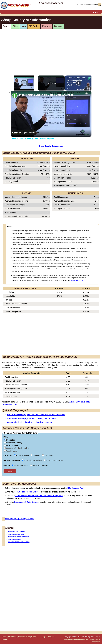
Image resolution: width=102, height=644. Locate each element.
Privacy (51, 637)
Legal (44, 637)
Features (47, 26)
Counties (36, 455)
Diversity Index (11, 445)
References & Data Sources (27, 502)
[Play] (79, 83)
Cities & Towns (22, 455)
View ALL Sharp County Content (20, 519)
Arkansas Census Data (16, 534)
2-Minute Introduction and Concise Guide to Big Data (39, 496)
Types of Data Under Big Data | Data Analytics (46, 95)
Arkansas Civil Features (16, 532)
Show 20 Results (20, 465)
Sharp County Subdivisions (51, 146)
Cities (16, 26)
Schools (58, 26)
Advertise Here (24, 637)
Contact (5, 639)
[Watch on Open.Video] (23, 133)
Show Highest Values (32, 460)
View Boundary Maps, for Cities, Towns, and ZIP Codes (32, 418)
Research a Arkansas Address (19, 542)
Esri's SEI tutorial (77, 280)
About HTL (12, 637)
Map (24, 26)
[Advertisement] (51, 49)
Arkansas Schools (14, 539)
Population (10, 440)
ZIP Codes (34, 26)
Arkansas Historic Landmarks (18, 537)
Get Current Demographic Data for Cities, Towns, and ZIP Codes (36, 415)
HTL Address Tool (76, 488)
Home (4, 637)
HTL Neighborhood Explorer (28, 492)
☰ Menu (96, 13)
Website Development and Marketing (79, 639)
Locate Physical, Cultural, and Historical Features (29, 422)
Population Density (13, 443)
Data (5, 26)
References (36, 637)
